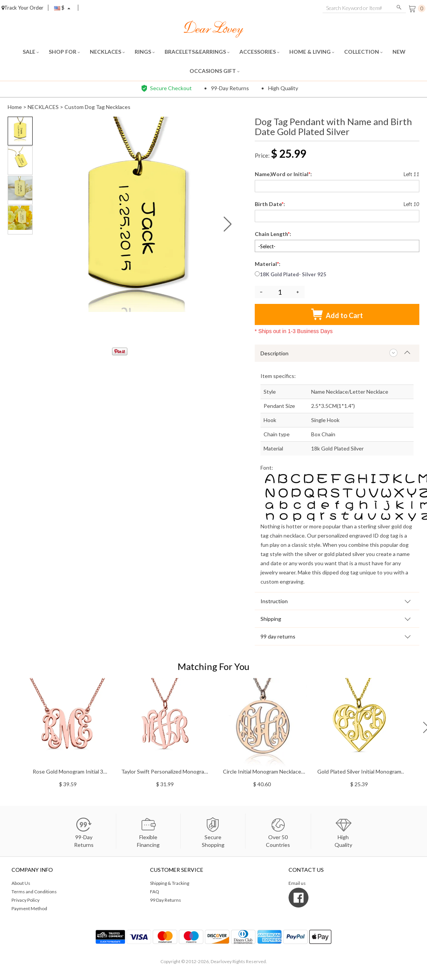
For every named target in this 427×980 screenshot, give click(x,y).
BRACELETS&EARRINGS (197, 52)
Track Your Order (22, 8)
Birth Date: (270, 204)
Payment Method (29, 908)
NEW (400, 52)
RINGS (145, 52)
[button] (228, 224)
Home (15, 107)
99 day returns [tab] (278, 636)
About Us (21, 883)
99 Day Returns (166, 900)
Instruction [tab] (274, 601)
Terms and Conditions (34, 892)
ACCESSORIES (259, 52)
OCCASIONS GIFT (214, 71)
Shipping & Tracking (170, 883)
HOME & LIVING (312, 52)
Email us (297, 883)
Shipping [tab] (271, 619)
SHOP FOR (64, 52)
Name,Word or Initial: (284, 174)
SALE (31, 52)
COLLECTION (363, 52)
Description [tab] (274, 353)
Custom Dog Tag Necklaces (97, 107)
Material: (268, 264)
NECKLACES (107, 52)
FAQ (155, 892)
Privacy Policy (26, 900)
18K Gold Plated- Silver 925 (291, 274)
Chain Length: (274, 234)
